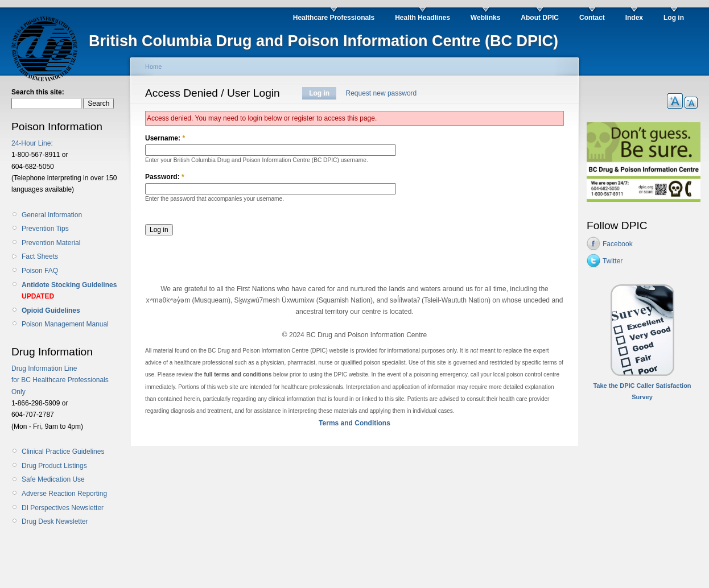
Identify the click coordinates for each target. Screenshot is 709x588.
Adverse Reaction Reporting (64, 494)
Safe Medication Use (53, 479)
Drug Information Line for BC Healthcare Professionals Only (60, 380)
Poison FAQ (40, 271)
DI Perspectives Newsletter (63, 508)
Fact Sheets (40, 256)
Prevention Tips (45, 229)
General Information (52, 215)
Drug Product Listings (54, 466)
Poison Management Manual (65, 324)
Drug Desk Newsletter (55, 521)
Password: (165, 177)
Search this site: (38, 92)
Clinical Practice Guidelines (63, 452)
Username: (165, 138)
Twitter (613, 261)
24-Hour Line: (32, 143)
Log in (319, 93)
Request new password (382, 93)
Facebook (618, 244)
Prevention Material (51, 243)
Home (153, 67)
